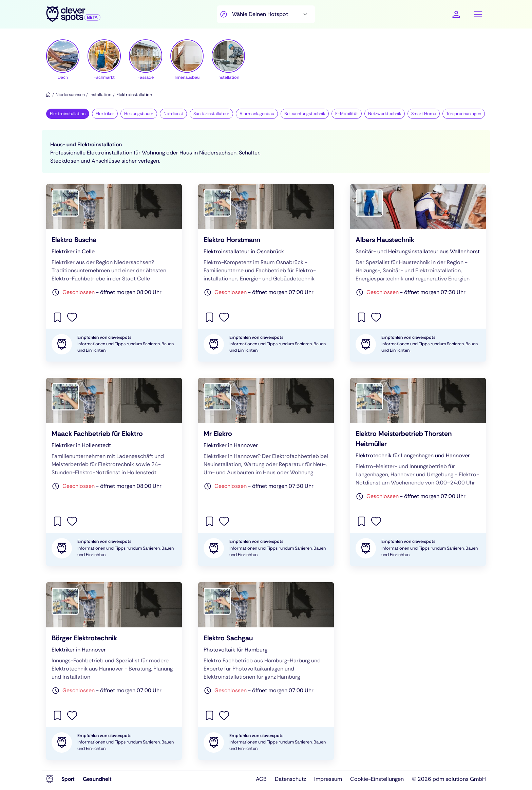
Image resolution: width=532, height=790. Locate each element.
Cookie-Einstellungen (377, 779)
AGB (261, 779)
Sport (68, 779)
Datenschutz (290, 779)
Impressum (328, 779)
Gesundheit (97, 779)
